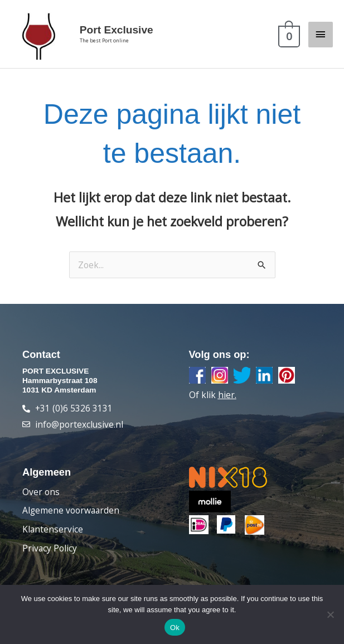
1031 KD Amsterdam (59, 396)
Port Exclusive (125, 33)
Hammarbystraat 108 (60, 387)
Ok (175, 628)
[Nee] (330, 614)
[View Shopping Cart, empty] (287, 37)
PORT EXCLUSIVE (55, 377)
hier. (227, 401)
